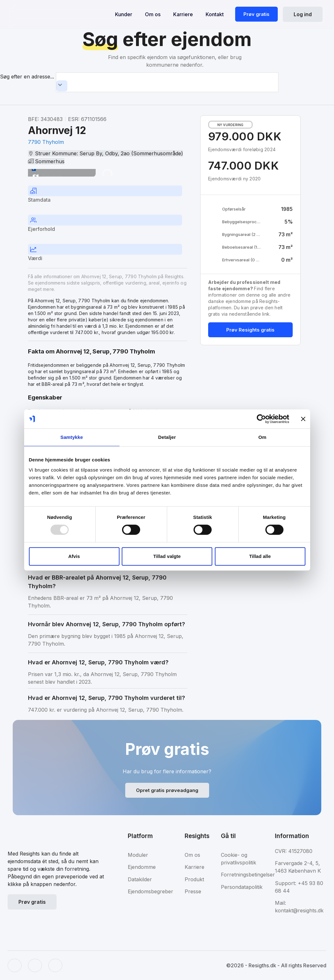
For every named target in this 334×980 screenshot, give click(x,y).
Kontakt (215, 14)
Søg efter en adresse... (27, 77)
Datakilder (140, 879)
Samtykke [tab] (72, 437)
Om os (153, 14)
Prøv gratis (256, 14)
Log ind (303, 14)
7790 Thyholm (46, 142)
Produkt (194, 879)
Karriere (183, 14)
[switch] (34, 169)
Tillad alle (260, 556)
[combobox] (167, 82)
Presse (193, 891)
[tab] (108, 195)
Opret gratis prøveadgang (167, 790)
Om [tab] (262, 437)
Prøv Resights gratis (250, 330)
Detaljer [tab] (167, 437)
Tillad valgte (167, 556)
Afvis (74, 556)
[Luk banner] (303, 419)
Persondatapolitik (242, 887)
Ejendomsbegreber (150, 891)
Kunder (124, 14)
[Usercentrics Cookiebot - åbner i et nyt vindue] (261, 419)
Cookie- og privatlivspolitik (239, 859)
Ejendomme (142, 867)
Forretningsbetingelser (248, 875)
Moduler (138, 855)
